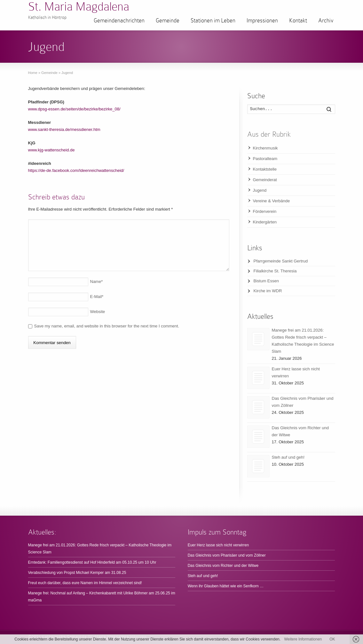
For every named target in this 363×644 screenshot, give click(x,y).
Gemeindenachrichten (119, 20)
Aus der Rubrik (269, 134)
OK (332, 639)
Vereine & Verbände (272, 201)
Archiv (326, 20)
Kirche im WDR (268, 291)
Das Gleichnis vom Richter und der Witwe (223, 566)
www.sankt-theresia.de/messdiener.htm (64, 129)
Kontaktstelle (265, 169)
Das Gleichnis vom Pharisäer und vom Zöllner (227, 555)
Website (98, 312)
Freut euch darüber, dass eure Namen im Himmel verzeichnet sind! (85, 583)
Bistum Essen (266, 281)
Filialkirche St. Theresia (275, 271)
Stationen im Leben (213, 20)
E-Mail (97, 297)
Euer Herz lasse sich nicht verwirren (218, 545)
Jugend (260, 190)
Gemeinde (168, 20)
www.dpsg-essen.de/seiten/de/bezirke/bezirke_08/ (74, 109)
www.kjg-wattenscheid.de (51, 150)
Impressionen (262, 20)
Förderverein (265, 211)
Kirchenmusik (265, 148)
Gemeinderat (265, 180)
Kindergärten (265, 222)
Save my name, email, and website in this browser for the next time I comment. (107, 326)
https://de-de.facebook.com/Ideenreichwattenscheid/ (76, 170)
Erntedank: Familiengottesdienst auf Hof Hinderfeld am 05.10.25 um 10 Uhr (92, 562)
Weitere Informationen (303, 639)
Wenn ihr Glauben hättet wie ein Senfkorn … (226, 586)
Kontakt (298, 20)
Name (97, 282)
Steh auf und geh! (288, 457)
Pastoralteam (265, 159)
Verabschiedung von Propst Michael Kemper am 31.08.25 (77, 573)
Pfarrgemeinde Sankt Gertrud (281, 261)
